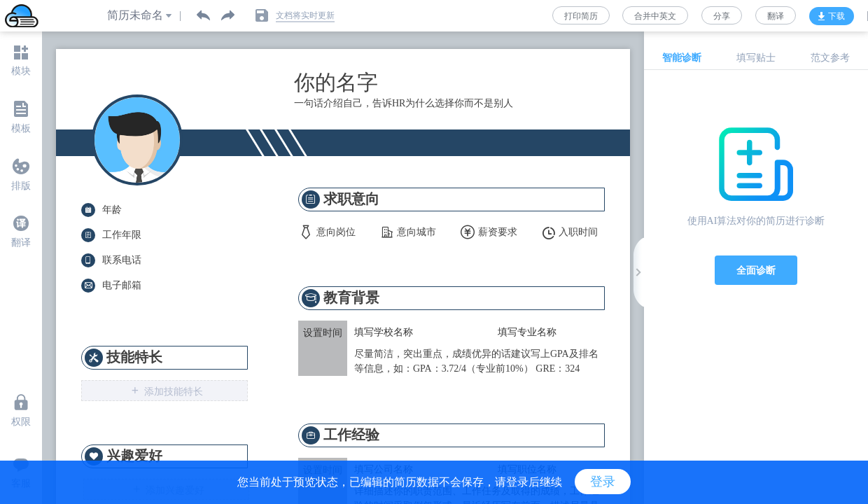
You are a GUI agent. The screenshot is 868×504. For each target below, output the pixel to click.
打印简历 (581, 16)
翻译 (776, 16)
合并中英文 (655, 16)
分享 (722, 16)
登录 (603, 482)
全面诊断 (756, 270)
